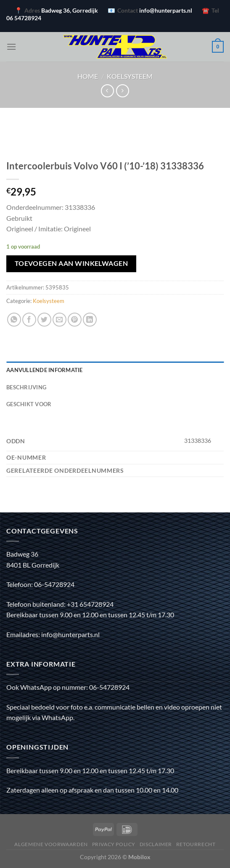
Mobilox (139, 857)
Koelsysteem (130, 76)
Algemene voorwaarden (51, 844)
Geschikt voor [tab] (29, 404)
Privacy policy (114, 844)
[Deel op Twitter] (44, 320)
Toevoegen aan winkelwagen (71, 263)
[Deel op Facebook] (29, 320)
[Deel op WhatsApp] (14, 320)
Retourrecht (196, 844)
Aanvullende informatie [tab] (45, 370)
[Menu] (11, 47)
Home (88, 76)
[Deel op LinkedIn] (90, 320)
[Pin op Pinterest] (75, 320)
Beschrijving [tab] (26, 387)
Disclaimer (156, 844)
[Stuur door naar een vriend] (59, 320)
